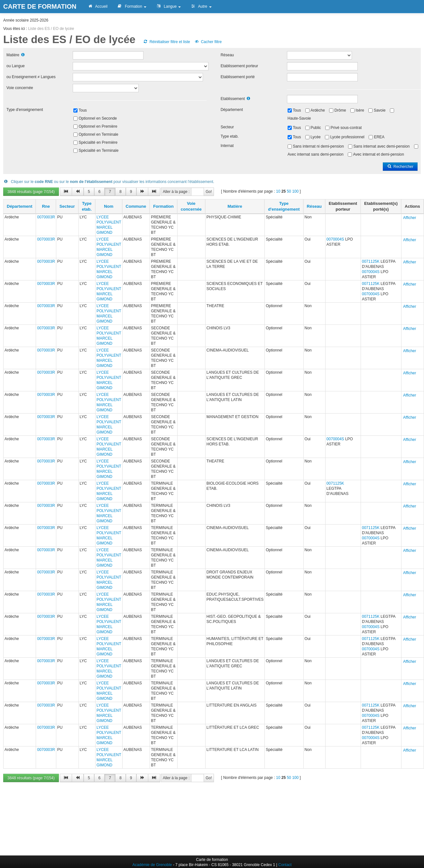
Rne (46, 206)
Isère (360, 110)
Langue (168, 6)
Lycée (316, 137)
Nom (109, 206)
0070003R (46, 217)
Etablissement (233, 99)
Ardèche (318, 110)
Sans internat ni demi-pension (318, 146)
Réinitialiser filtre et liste (166, 42)
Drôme (340, 110)
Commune (136, 206)
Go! (209, 192)
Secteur (227, 127)
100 (295, 191)
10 (278, 191)
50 (289, 191)
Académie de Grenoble (152, 865)
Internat (227, 146)
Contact (285, 865)
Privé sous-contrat (346, 128)
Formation (132, 6)
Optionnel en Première (98, 126)
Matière (13, 55)
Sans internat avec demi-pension (382, 146)
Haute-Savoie (299, 118)
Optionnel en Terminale (99, 134)
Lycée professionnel (347, 137)
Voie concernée (20, 88)
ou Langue (16, 66)
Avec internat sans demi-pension (316, 154)
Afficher (410, 218)
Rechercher (400, 167)
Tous (83, 110)
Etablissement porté (238, 77)
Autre (201, 6)
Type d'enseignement (25, 110)
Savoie (380, 110)
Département (232, 110)
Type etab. (230, 136)
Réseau (227, 55)
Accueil (97, 6)
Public (316, 128)
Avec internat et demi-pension (378, 154)
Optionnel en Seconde (98, 118)
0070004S (335, 239)
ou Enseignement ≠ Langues (31, 77)
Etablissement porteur (240, 66)
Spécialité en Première (98, 142)
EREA (379, 137)
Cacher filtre (208, 42)
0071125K (371, 261)
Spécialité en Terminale (99, 151)
